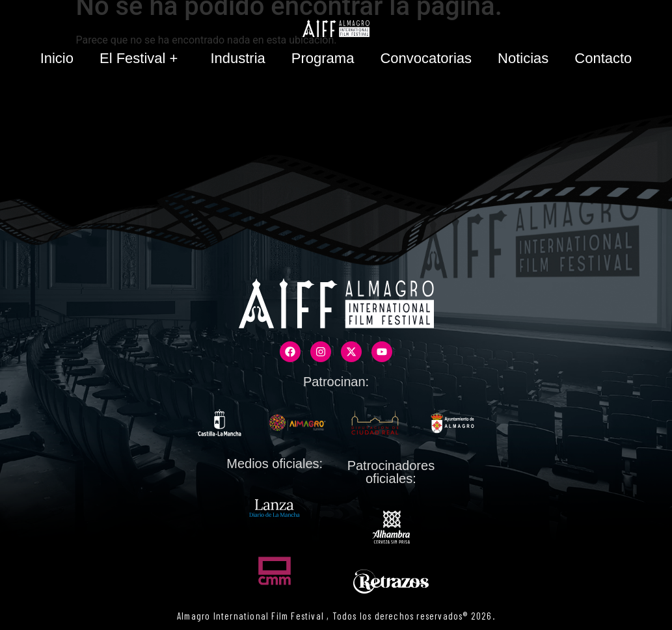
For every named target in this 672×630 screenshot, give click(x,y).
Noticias (523, 58)
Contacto (603, 58)
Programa (323, 58)
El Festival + (142, 58)
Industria (237, 58)
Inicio (57, 58)
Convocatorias (426, 58)
